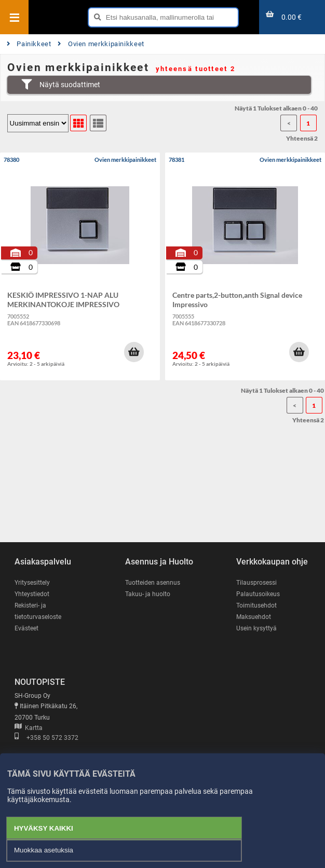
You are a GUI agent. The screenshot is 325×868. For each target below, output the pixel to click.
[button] (134, 352)
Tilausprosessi (256, 583)
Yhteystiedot (32, 594)
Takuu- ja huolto (148, 594)
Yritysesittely (32, 583)
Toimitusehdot (256, 605)
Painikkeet (29, 44)
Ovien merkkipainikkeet (101, 44)
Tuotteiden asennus (153, 583)
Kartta (29, 728)
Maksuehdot (254, 617)
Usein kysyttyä (256, 628)
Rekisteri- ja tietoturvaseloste (38, 611)
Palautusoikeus (258, 594)
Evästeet (26, 628)
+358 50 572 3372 (46, 738)
